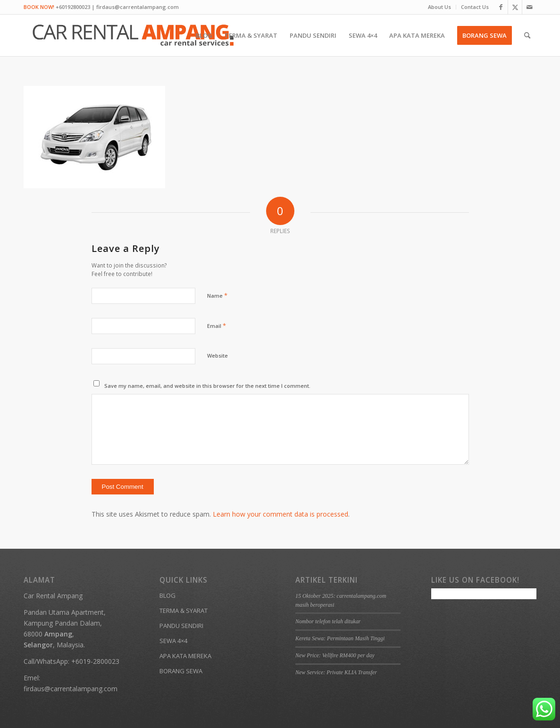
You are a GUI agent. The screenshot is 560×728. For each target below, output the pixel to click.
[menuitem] (440, 7)
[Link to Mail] (529, 7)
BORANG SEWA (181, 671)
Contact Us (475, 7)
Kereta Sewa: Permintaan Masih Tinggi (340, 638)
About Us (439, 7)
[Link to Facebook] (501, 7)
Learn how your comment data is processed (280, 514)
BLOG (167, 595)
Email (217, 326)
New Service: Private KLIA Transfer (336, 672)
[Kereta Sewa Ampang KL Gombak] (133, 35)
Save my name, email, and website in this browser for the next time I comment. (207, 386)
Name (217, 295)
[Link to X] (515, 7)
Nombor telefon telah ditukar (328, 621)
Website (217, 356)
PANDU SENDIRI (181, 626)
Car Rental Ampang (53, 596)
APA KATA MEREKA (185, 656)
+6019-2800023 (95, 661)
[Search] (527, 35)
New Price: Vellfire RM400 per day (335, 655)
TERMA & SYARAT (184, 611)
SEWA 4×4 (173, 641)
